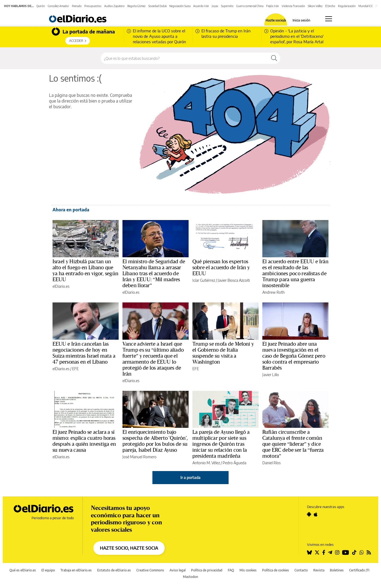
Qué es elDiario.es (23, 570)
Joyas (215, 6)
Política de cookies (276, 570)
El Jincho (330, 6)
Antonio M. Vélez (206, 463)
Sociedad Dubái (157, 6)
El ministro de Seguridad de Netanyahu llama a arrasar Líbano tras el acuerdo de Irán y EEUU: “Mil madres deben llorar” (154, 274)
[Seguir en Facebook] (324, 552)
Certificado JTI (359, 570)
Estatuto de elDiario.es (114, 570)
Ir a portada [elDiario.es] (190, 477)
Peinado (77, 6)
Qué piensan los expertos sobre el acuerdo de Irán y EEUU (221, 268)
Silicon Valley (315, 6)
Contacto (301, 570)
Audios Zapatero (114, 6)
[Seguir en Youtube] (346, 552)
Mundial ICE (366, 6)
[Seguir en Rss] (369, 552)
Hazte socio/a (276, 20)
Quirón (41, 6)
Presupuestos (93, 6)
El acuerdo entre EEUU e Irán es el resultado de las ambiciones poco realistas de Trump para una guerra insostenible (295, 274)
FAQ (231, 570)
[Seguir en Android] (309, 514)
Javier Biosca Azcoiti (234, 280)
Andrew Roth (274, 292)
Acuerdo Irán (201, 6)
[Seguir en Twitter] (317, 552)
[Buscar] (274, 58)
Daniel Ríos (271, 463)
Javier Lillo (271, 375)
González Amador (58, 6)
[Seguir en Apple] (316, 514)
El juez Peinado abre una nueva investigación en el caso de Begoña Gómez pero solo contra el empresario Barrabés (294, 356)
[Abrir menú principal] (329, 19)
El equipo (48, 570)
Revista (319, 570)
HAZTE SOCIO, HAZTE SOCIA (129, 548)
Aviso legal (178, 570)
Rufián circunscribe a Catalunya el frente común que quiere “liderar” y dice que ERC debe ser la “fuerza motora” (293, 444)
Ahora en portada (71, 210)
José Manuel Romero (139, 457)
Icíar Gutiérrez (204, 280)
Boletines (337, 570)
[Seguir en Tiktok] (354, 552)
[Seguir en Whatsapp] (362, 552)
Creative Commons (150, 570)
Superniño (227, 6)
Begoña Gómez (136, 6)
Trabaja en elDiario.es (76, 570)
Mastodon (190, 577)
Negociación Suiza (180, 6)
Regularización (347, 6)
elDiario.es (61, 286)
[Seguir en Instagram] (337, 552)
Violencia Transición (293, 6)
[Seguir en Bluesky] (309, 552)
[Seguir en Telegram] (330, 552)
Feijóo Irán (273, 6)
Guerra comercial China (250, 6)
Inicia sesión (301, 20)
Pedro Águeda (234, 463)
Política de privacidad (207, 570)
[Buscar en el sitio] (184, 58)
